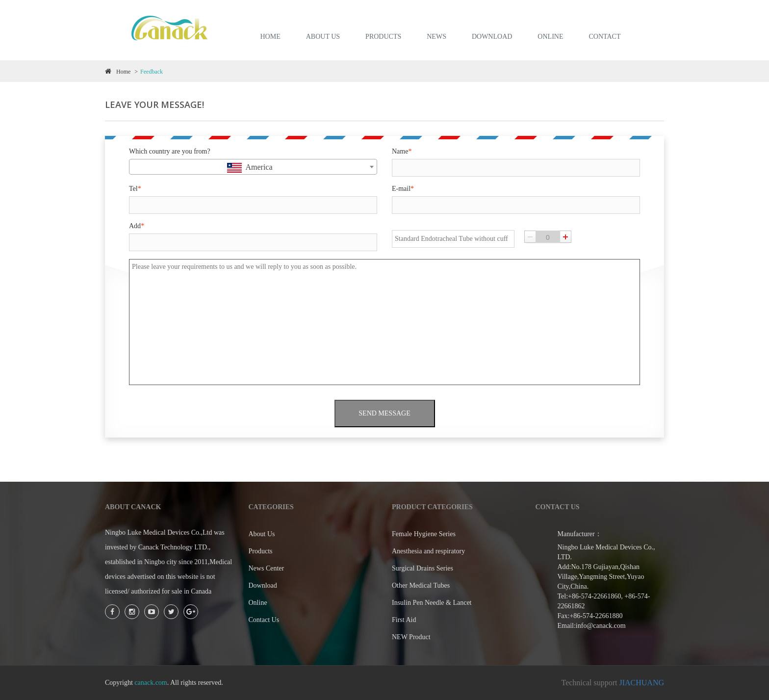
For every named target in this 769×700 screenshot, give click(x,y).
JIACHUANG (641, 683)
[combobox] (253, 167)
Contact (604, 37)
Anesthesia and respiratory (428, 551)
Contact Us (264, 620)
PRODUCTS (383, 37)
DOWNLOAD (492, 37)
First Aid (404, 620)
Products (261, 551)
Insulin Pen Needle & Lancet (432, 603)
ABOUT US (323, 37)
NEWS (436, 37)
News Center (267, 568)
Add (137, 226)
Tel (135, 189)
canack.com (151, 683)
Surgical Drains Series (423, 568)
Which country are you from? (170, 151)
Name (402, 151)
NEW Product (411, 637)
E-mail (403, 189)
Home (118, 72)
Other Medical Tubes (421, 585)
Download (263, 585)
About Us (262, 534)
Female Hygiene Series (424, 534)
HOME (270, 37)
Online (258, 603)
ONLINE (550, 37)
